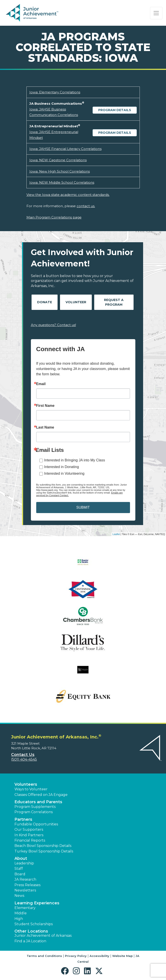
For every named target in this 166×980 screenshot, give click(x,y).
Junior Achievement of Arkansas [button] (43, 936)
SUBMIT (83, 507)
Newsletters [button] (25, 890)
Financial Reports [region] (30, 840)
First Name (45, 406)
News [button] (19, 896)
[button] (66, 971)
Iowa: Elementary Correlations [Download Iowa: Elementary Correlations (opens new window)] (55, 92)
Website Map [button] (122, 956)
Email (41, 384)
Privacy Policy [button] (76, 956)
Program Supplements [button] (35, 807)
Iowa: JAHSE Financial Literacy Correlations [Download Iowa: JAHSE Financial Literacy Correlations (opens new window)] (65, 149)
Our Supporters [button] (29, 829)
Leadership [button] (24, 863)
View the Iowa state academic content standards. (68, 195)
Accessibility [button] (99, 956)
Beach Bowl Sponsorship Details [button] (43, 846)
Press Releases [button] (27, 885)
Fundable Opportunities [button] (36, 824)
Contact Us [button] (23, 755)
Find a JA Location (30, 941)
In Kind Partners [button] (29, 835)
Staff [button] (19, 869)
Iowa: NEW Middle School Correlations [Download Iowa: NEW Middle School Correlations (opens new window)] (62, 182)
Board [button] (20, 874)
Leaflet (116, 534)
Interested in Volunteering (64, 473)
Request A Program (114, 302)
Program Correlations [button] (34, 812)
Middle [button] (21, 913)
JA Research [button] (25, 879)
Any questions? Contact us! (53, 325)
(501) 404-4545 (24, 759)
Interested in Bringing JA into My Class (75, 460)
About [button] (21, 858)
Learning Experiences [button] (37, 903)
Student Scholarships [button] (34, 924)
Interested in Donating (62, 467)
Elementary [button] (25, 908)
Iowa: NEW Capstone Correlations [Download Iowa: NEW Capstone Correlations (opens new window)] (58, 160)
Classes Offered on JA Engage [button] (41, 795)
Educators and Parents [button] (38, 802)
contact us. (86, 206)
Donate (45, 302)
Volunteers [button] (26, 784)
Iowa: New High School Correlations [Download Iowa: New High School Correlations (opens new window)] (60, 171)
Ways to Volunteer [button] (31, 789)
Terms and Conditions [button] (44, 956)
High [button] (19, 919)
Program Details (115, 110)
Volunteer (76, 302)
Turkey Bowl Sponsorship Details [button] (44, 851)
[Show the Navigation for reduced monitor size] (156, 13)
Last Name (45, 427)
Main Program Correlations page (54, 217)
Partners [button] (23, 819)
